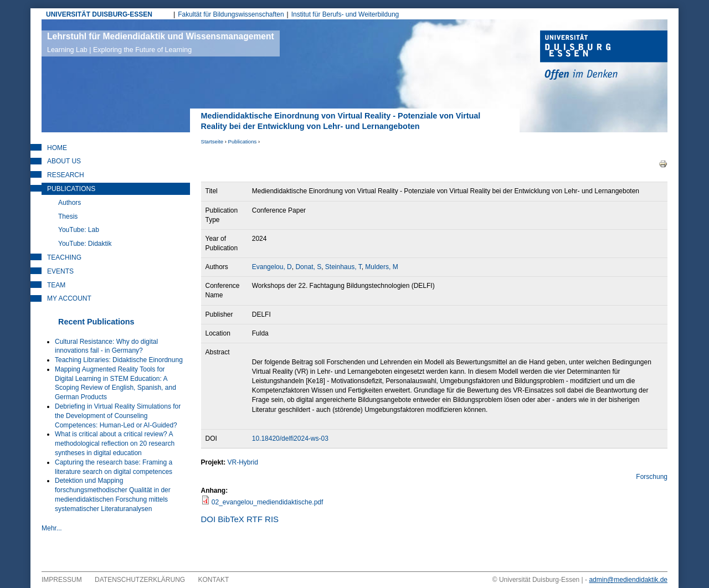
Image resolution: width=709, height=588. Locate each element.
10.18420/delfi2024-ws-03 (290, 439)
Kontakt (214, 580)
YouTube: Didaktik (85, 244)
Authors (70, 203)
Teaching (64, 257)
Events (60, 271)
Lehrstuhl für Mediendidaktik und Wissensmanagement (161, 43)
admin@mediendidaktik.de (628, 580)
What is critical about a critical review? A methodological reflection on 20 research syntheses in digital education (115, 443)
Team (56, 285)
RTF (255, 519)
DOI (209, 519)
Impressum (62, 580)
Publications (243, 141)
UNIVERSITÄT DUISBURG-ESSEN (99, 14)
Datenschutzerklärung (140, 580)
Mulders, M (381, 267)
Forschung (652, 477)
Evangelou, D (272, 267)
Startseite (212, 141)
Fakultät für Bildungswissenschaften (231, 14)
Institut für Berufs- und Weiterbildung (345, 14)
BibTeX (231, 519)
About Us (64, 161)
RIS (272, 519)
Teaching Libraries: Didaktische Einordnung (119, 360)
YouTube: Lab (79, 230)
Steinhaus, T (343, 267)
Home (57, 148)
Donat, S (308, 267)
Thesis (68, 216)
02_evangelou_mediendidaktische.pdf (268, 502)
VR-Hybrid (243, 462)
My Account (69, 298)
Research (66, 175)
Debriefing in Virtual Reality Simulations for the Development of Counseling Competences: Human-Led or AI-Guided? (118, 416)
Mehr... (52, 528)
